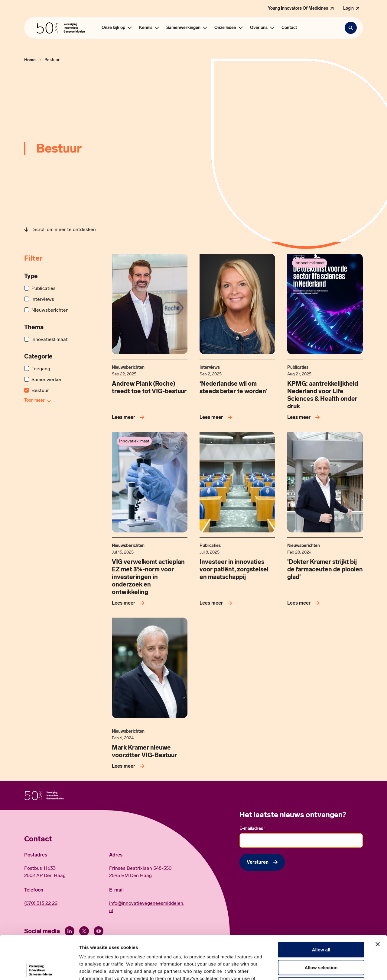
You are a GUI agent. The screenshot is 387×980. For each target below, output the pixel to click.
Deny (321, 941)
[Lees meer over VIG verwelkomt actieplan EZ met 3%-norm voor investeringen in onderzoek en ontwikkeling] (129, 603)
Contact (289, 28)
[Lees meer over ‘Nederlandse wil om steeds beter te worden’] (217, 417)
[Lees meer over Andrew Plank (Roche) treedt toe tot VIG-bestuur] (129, 417)
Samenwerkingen (183, 28)
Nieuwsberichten (50, 310)
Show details (317, 968)
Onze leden (225, 28)
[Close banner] (378, 901)
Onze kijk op (113, 28)
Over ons (259, 28)
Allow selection (321, 924)
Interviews (43, 299)
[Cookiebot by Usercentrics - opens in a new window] (39, 968)
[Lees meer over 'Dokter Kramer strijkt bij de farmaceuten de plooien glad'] (305, 603)
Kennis (146, 28)
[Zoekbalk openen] (351, 28)
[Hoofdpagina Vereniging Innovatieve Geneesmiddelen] (60, 28)
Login (348, 8)
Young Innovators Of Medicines (298, 8)
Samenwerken (47, 379)
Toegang (41, 369)
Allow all (321, 906)
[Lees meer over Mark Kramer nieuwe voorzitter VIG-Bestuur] (129, 766)
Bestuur (40, 390)
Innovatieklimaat (50, 339)
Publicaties (44, 288)
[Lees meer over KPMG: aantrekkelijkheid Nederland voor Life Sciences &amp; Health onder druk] (305, 417)
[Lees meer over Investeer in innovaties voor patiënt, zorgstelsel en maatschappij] (217, 603)
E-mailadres (252, 829)
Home (30, 60)
